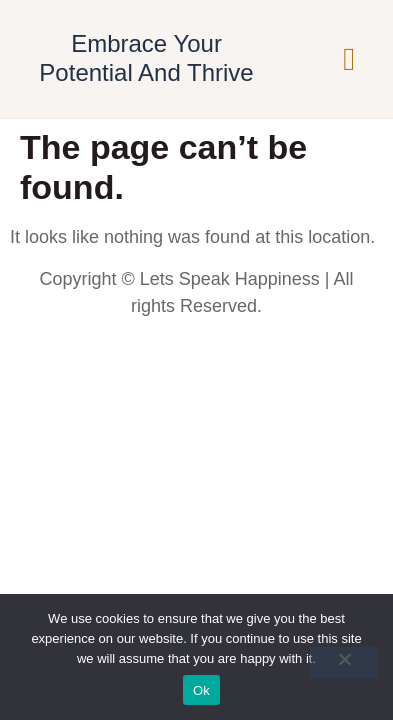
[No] (344, 663)
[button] (349, 59)
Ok (201, 690)
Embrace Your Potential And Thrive (146, 58)
